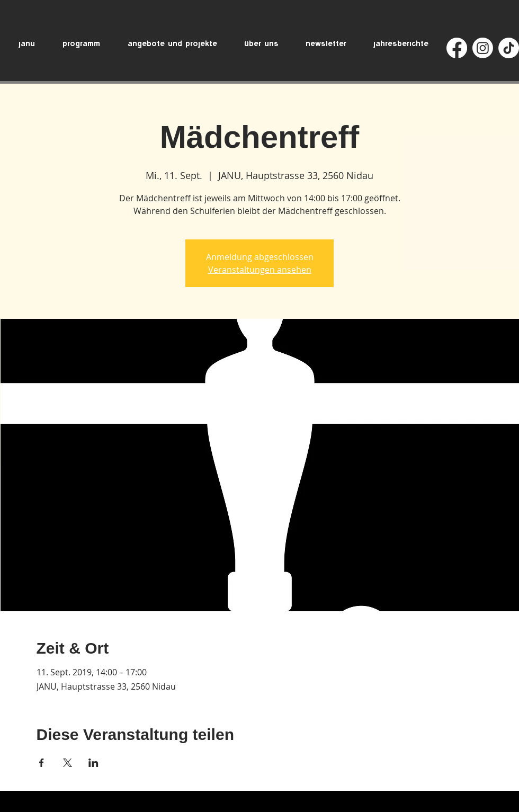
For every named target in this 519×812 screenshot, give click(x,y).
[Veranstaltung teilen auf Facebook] (42, 763)
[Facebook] (457, 48)
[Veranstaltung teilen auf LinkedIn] (93, 763)
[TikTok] (509, 48)
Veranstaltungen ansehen (260, 270)
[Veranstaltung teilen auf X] (68, 763)
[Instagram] (483, 48)
